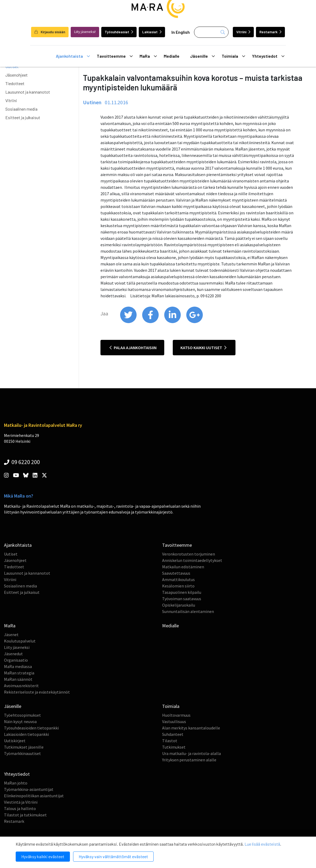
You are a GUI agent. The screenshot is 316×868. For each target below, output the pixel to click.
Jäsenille (203, 56)
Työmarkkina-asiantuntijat (29, 789)
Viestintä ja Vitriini (21, 802)
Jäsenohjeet (16, 75)
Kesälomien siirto (178, 586)
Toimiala (233, 56)
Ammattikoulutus (178, 579)
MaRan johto (16, 783)
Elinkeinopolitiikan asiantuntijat (34, 796)
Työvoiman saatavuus (182, 599)
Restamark (270, 32)
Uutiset (11, 554)
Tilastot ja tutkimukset (25, 815)
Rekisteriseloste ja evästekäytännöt (37, 692)
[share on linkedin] (173, 322)
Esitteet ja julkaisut (23, 117)
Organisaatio (16, 660)
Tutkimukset (174, 747)
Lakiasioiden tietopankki (26, 734)
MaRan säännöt (18, 679)
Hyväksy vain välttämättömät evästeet (113, 856)
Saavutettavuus (176, 573)
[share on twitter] (129, 322)
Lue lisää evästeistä (262, 844)
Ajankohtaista (73, 56)
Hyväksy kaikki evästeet (43, 856)
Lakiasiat (152, 32)
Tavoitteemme (115, 56)
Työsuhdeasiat (119, 32)
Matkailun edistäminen (183, 567)
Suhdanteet (173, 734)
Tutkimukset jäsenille (24, 747)
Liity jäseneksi (17, 647)
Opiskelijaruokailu (179, 605)
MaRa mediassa (18, 666)
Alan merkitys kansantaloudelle (191, 728)
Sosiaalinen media (21, 109)
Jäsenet (11, 635)
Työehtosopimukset (22, 715)
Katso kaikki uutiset (203, 348)
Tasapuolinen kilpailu (182, 592)
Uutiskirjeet (15, 741)
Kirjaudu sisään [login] (50, 32)
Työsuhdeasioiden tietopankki (31, 728)
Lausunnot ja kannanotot (28, 92)
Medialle (172, 56)
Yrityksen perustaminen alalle (189, 760)
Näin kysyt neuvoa (20, 721)
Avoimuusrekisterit (21, 686)
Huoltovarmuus (176, 715)
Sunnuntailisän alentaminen (188, 611)
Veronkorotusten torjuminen (189, 554)
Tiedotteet (15, 83)
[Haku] (211, 32)
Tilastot (170, 741)
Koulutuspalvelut (20, 641)
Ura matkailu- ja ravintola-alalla (191, 753)
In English (181, 32)
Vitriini (243, 32)
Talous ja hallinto (20, 808)
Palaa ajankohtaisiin (133, 348)
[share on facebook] (151, 322)
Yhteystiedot (268, 56)
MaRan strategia (19, 673)
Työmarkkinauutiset (22, 753)
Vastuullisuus (174, 721)
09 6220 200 (22, 462)
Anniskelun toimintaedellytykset (192, 560)
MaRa (148, 56)
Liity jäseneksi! (85, 32)
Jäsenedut (13, 654)
